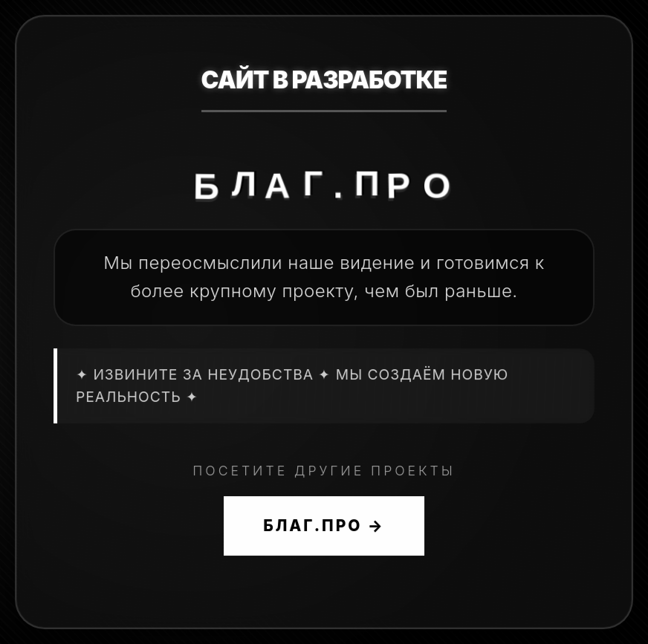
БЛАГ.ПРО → (324, 526)
